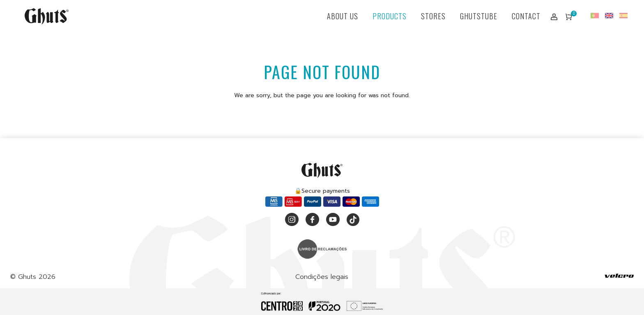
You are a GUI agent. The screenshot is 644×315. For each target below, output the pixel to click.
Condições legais (322, 277)
